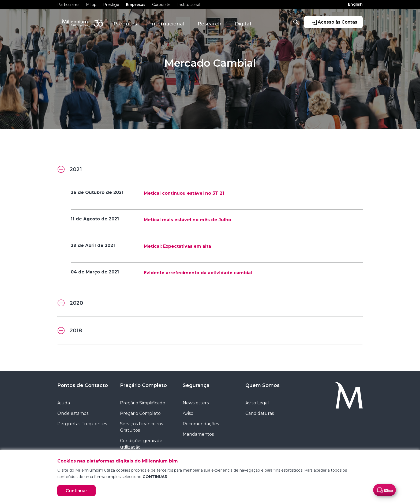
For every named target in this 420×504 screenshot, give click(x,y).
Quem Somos (262, 385)
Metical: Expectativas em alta (177, 246)
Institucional (189, 5)
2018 (70, 331)
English (355, 4)
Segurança (196, 385)
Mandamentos (198, 434)
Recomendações (201, 424)
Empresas (136, 5)
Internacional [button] (167, 24)
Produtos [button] (125, 24)
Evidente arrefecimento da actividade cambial (198, 273)
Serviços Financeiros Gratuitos (141, 427)
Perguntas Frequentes (82, 424)
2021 (70, 170)
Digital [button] (243, 24)
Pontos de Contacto (83, 385)
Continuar (76, 491)
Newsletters (196, 403)
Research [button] (210, 24)
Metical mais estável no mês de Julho (187, 220)
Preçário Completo (143, 385)
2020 (70, 303)
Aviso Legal (257, 403)
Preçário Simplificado (143, 403)
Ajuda (64, 403)
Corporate (161, 5)
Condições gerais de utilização (141, 444)
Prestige (111, 5)
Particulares (68, 5)
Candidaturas (260, 413)
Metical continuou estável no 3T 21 (184, 193)
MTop (91, 5)
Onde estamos (73, 413)
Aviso (188, 413)
